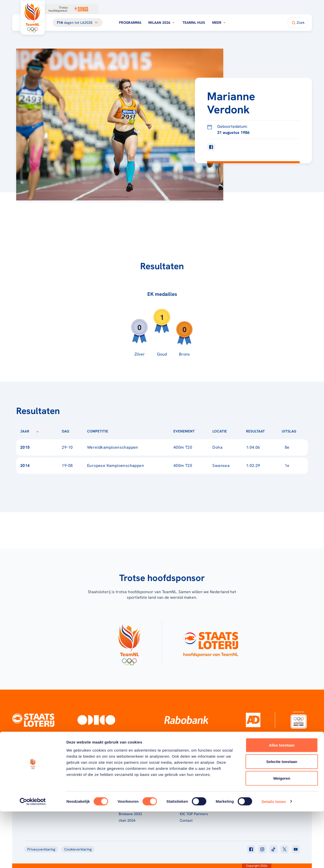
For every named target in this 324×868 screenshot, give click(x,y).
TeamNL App (251, 781)
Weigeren (282, 835)
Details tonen (274, 858)
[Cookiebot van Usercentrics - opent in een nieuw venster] (33, 858)
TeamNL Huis (194, 23)
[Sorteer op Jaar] (37, 431)
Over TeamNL (191, 781)
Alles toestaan (282, 802)
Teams (246, 788)
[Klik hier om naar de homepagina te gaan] (33, 17)
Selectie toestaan (282, 818)
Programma (130, 23)
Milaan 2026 (162, 23)
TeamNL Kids (190, 788)
